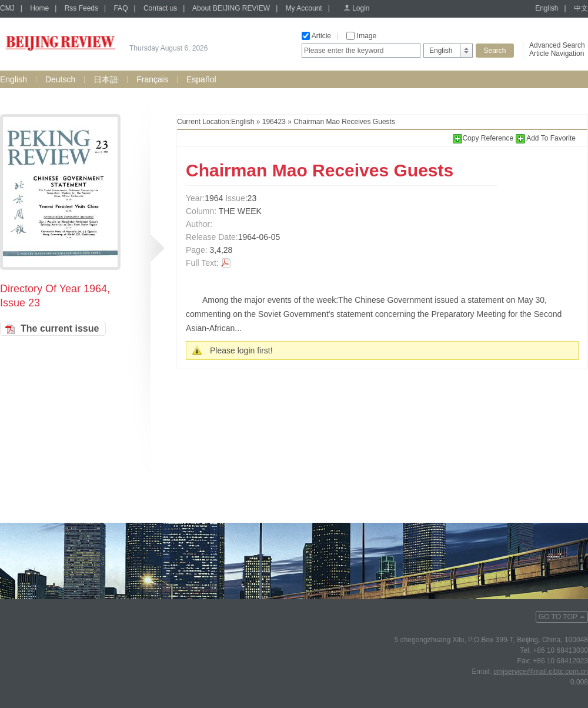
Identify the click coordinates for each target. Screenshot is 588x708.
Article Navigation (557, 54)
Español (201, 79)
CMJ (7, 8)
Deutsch (60, 79)
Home (39, 8)
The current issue (60, 328)
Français (152, 79)
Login (361, 8)
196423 (274, 122)
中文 (581, 8)
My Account (304, 8)
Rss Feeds (81, 8)
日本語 (106, 79)
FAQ (121, 8)
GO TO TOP (558, 617)
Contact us (160, 8)
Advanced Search (557, 45)
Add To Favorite (546, 138)
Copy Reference (484, 138)
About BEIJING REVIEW (231, 8)
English (547, 8)
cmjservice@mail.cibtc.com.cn (541, 672)
